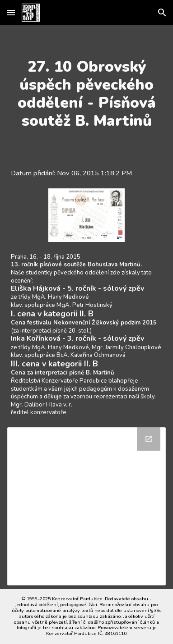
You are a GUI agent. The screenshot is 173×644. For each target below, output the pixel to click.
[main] (86, 94)
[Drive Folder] (86, 506)
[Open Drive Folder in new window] (149, 439)
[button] (11, 12)
